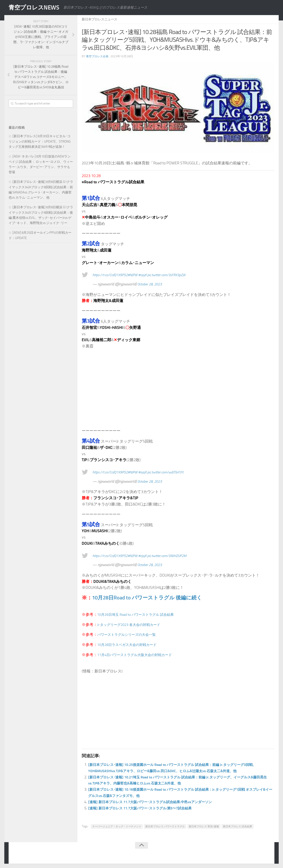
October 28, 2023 (151, 284)
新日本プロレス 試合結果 (238, 826)
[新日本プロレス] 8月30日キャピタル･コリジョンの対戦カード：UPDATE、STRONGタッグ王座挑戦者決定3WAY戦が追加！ (40, 141)
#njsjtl (148, 275)
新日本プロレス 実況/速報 (204, 826)
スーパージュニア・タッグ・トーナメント (117, 826)
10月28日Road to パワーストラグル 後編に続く (147, 598)
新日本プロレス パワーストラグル (165, 826)
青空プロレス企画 (98, 56)
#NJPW (137, 275)
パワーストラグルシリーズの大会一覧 (130, 635)
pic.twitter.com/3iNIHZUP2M (176, 556)
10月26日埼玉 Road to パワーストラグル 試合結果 (140, 614)
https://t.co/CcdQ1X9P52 (112, 275)
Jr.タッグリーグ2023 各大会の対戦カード (133, 625)
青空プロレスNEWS (37, 8)
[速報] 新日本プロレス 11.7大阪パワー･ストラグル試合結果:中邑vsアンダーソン (157, 802)
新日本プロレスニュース (101, 19)
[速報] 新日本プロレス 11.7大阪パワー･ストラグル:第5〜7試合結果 (146, 808)
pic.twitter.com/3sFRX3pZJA (176, 275)
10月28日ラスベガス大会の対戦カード (131, 645)
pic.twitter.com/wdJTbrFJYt (175, 472)
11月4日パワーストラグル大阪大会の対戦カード (139, 655)
